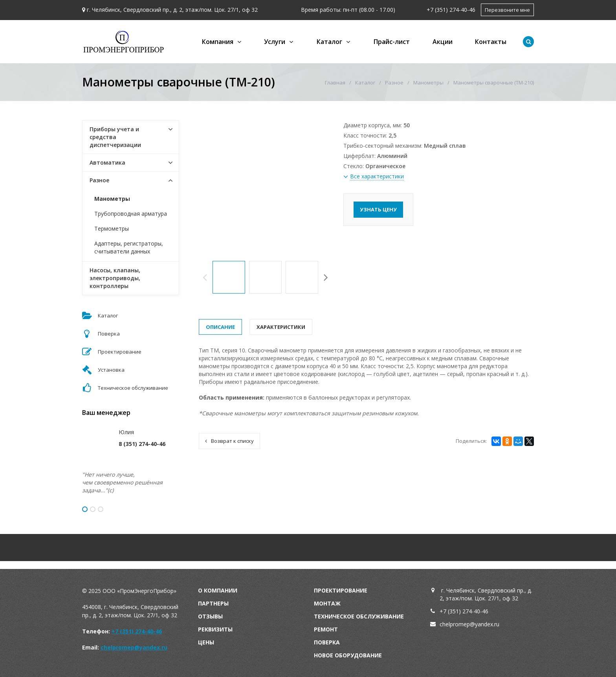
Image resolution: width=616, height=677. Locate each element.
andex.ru (489, 624)
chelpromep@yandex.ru (134, 647)
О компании (218, 590)
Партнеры (213, 603)
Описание (220, 327)
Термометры (112, 228)
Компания (218, 42)
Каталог (329, 42)
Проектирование (341, 590)
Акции (443, 42)
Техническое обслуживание (359, 616)
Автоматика (107, 162)
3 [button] (101, 509)
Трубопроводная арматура (131, 214)
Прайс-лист (392, 42)
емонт (328, 629)
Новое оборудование (348, 655)
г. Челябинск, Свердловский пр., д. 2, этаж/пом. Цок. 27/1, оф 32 (172, 10)
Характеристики (281, 327)
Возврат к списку (229, 441)
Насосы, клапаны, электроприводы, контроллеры (115, 278)
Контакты (491, 42)
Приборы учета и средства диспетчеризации (115, 137)
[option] (229, 277)
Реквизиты (215, 629)
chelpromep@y (459, 624)
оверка (329, 642)
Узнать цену (378, 209)
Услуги (275, 42)
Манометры (428, 83)
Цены (206, 642)
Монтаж (327, 603)
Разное (394, 83)
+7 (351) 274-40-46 (451, 10)
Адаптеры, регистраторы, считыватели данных (129, 247)
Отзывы (210, 616)
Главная (335, 83)
